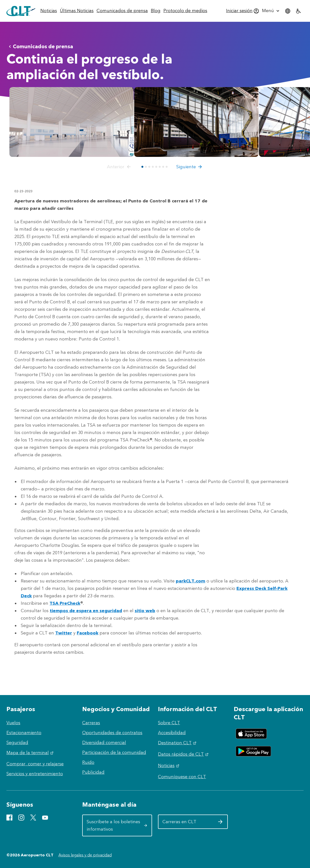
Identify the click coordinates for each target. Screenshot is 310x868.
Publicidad (93, 772)
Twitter (64, 633)
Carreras (91, 723)
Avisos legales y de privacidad (85, 855)
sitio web (145, 611)
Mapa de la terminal (31, 753)
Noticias (169, 766)
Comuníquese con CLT (182, 777)
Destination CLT (178, 743)
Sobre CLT (169, 723)
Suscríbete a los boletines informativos (117, 825)
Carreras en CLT (193, 823)
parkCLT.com (191, 581)
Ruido (88, 762)
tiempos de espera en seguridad (86, 611)
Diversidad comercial (104, 743)
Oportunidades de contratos (112, 733)
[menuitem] (49, 11)
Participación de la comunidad (114, 752)
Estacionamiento (24, 733)
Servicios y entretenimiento (35, 774)
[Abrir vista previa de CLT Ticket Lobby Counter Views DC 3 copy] (72, 122)
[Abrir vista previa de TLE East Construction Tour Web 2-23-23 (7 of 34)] (196, 122)
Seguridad (17, 743)
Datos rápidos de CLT (184, 754)
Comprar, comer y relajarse (35, 764)
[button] (120, 167)
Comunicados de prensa (40, 46)
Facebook (88, 633)
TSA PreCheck (65, 603)
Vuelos (13, 723)
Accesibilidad (172, 733)
